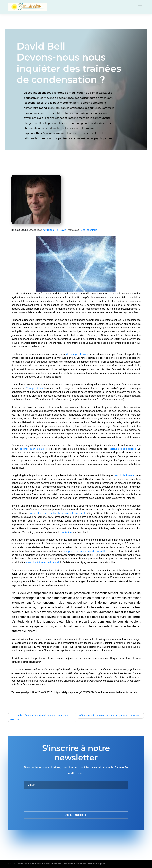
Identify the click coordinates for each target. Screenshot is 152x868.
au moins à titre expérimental (42, 562)
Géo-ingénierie (89, 230)
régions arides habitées (122, 449)
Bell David (60, 230)
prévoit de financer (124, 475)
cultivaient (67, 532)
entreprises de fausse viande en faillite (84, 551)
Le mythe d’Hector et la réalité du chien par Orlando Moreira (40, 717)
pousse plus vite (37, 513)
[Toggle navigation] (140, 7)
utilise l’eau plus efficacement (68, 513)
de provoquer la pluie (32, 449)
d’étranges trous (34, 388)
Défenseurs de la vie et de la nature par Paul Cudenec (109, 716)
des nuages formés (77, 354)
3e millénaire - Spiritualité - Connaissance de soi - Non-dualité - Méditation (52, 864)
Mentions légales (96, 864)
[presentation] (54, 800)
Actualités (48, 230)
